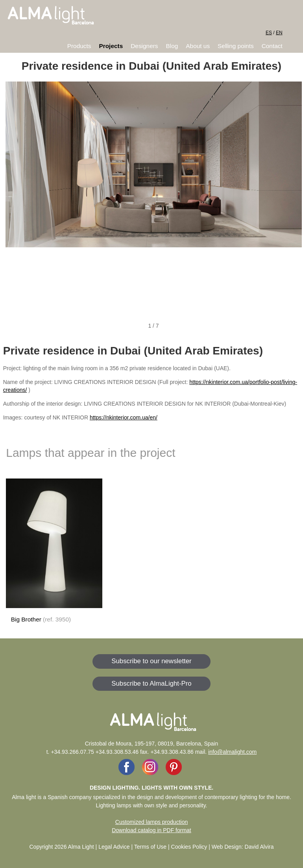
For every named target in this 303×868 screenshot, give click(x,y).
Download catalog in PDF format (151, 830)
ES (269, 33)
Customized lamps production (151, 822)
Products (79, 46)
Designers (144, 46)
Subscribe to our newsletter (151, 661)
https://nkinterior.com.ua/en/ (124, 417)
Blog (172, 46)
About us (198, 46)
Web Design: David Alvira (243, 847)
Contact (272, 46)
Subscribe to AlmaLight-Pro (151, 683)
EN (279, 33)
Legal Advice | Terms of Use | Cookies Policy (153, 847)
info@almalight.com (232, 752)
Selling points (236, 46)
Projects (111, 46)
